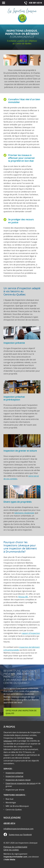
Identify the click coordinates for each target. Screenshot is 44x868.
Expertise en (11, 783)
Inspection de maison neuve (18, 780)
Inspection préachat (14, 776)
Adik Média (10, 860)
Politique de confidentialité (15, 847)
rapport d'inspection (31, 633)
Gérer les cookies (11, 850)
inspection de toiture (26, 783)
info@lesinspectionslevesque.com (18, 829)
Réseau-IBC (23, 597)
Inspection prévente (14, 773)
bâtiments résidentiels (24, 513)
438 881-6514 (9, 823)
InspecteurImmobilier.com (15, 857)
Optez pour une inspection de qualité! (21, 712)
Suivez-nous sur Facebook (20, 835)
